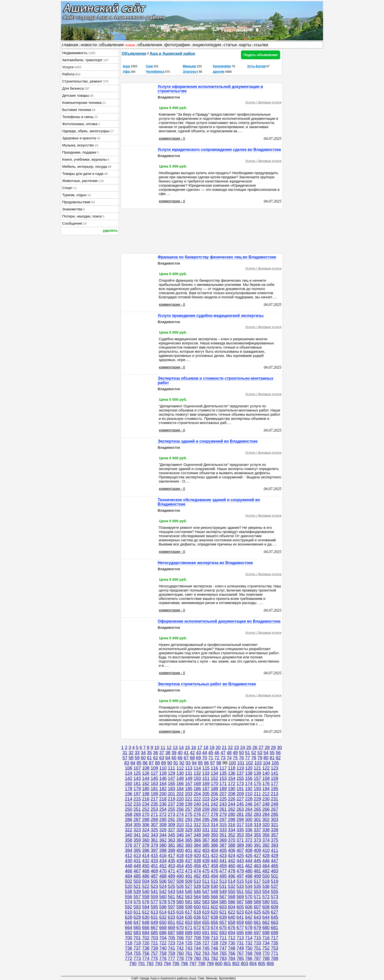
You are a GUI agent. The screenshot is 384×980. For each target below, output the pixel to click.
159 (275, 778)
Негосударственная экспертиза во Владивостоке (205, 563)
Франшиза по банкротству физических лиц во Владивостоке (217, 257)
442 (232, 861)
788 (266, 958)
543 (171, 892)
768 (249, 953)
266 (266, 809)
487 (154, 876)
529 (206, 886)
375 (275, 840)
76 (241, 758)
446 (266, 861)
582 (197, 902)
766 (232, 953)
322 (129, 830)
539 (137, 892)
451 (154, 866)
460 (232, 866)
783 (223, 958)
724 (180, 943)
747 (223, 948)
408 (249, 850)
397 (154, 850)
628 (129, 917)
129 (171, 773)
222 (197, 799)
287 (137, 820)
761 (189, 953)
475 (206, 871)
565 (206, 897)
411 (275, 850)
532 (232, 886)
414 (146, 856)
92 (182, 763)
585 (223, 902)
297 (223, 820)
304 (129, 825)
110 (163, 768)
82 (278, 758)
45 (211, 753)
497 (240, 876)
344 (163, 835)
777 (171, 958)
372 (249, 840)
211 (257, 794)
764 (215, 953)
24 (243, 748)
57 (125, 758)
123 (275, 768)
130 (180, 773)
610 (129, 912)
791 (142, 964)
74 (229, 758)
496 (232, 876)
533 (240, 886)
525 (171, 886)
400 (180, 850)
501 (275, 876)
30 (279, 748)
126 (146, 773)
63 (162, 758)
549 (223, 892)
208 (232, 794)
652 (180, 922)
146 (163, 778)
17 (200, 748)
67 (186, 758)
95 (200, 763)
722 (163, 943)
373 (257, 840)
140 (266, 773)
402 (197, 850)
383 (189, 845)
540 (146, 892)
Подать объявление (261, 55)
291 (171, 820)
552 (249, 892)
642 (249, 917)
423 (223, 856)
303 (275, 820)
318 (249, 825)
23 (237, 748)
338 (266, 830)
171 (223, 784)
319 (257, 825)
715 (257, 938)
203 (189, 794)
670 (180, 928)
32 (131, 753)
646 (129, 922)
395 (137, 850)
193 (257, 789)
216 (146, 799)
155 (240, 778)
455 (189, 866)
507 (171, 881)
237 (171, 804)
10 (157, 748)
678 (249, 928)
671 (189, 928)
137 (240, 773)
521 (137, 886)
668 (163, 928)
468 (146, 871)
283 (257, 814)
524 (163, 886)
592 (129, 907)
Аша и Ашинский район (172, 54)
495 (223, 876)
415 (154, 856)
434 (163, 861)
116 (215, 768)
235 (154, 804)
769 (257, 953)
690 (197, 933)
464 (266, 866)
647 (137, 922)
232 (129, 804)
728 (215, 943)
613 (154, 912)
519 (275, 881)
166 (180, 784)
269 (137, 814)
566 (215, 897)
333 (223, 830)
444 (249, 861)
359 (137, 840)
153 (223, 778)
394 (129, 850)
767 (240, 953)
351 (223, 835)
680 (266, 928)
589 (257, 902)
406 (232, 850)
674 (215, 928)
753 (275, 948)
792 (150, 964)
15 (187, 748)
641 (240, 917)
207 (223, 794)
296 (215, 820)
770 (266, 953)
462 (249, 866)
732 (249, 943)
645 (275, 917)
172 (232, 784)
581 (189, 902)
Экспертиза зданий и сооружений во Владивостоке (208, 441)
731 (240, 943)
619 (206, 912)
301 (257, 820)
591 (275, 902)
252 (146, 809)
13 (175, 748)
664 (129, 928)
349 (206, 835)
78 (254, 758)
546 (197, 892)
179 (137, 789)
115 (206, 768)
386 (215, 845)
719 (137, 943)
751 (257, 948)
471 (171, 871)
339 (275, 830)
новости (89, 45)
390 (249, 845)
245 (240, 804)
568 (232, 897)
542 (163, 892)
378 (146, 845)
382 (180, 845)
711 (223, 938)
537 (275, 886)
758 (163, 953)
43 (198, 753)
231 (275, 799)
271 (154, 814)
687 (171, 933)
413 (137, 856)
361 (154, 840)
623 (240, 912)
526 (180, 886)
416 (163, 856)
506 (163, 881)
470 (163, 871)
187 (206, 789)
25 (249, 748)
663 (275, 922)
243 (223, 804)
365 (189, 840)
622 (232, 912)
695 (240, 933)
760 (180, 953)
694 (232, 933)
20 (218, 748)
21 (224, 748)
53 (260, 753)
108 (146, 768)
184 (180, 789)
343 (154, 835)
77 (248, 758)
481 (257, 871)
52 (254, 753)
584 (215, 902)
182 (163, 789)
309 (171, 825)
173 (240, 784)
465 (275, 866)
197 (137, 794)
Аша (126, 66)
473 (189, 871)
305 (137, 825)
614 (163, 912)
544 (180, 892)
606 (249, 907)
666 (146, 928)
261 (223, 809)
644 (266, 917)
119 (240, 768)
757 (154, 953)
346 (180, 835)
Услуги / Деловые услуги (263, 102)
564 (197, 897)
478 (232, 871)
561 (171, 897)
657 (223, 922)
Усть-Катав (256, 66)
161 (137, 784)
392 (266, 845)
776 (163, 958)
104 (266, 763)
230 (266, 799)
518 (266, 881)
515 (240, 881)
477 (223, 871)
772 (129, 958)
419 (189, 856)
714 (249, 938)
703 (154, 938)
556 (129, 897)
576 (146, 902)
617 (189, 912)
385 (206, 845)
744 (197, 948)
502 (129, 881)
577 (154, 902)
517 (257, 881)
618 (197, 912)
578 (163, 902)
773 (137, 958)
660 (249, 922)
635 (189, 917)
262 (232, 809)
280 (232, 814)
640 (232, 917)
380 (163, 845)
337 (257, 830)
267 (275, 809)
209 (240, 794)
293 (189, 820)
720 (146, 943)
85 (139, 763)
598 (180, 907)
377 (137, 845)
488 (163, 876)
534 (249, 886)
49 (235, 753)
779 (189, 958)
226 (232, 799)
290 (163, 820)
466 (129, 871)
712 (232, 938)
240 (197, 804)
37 (162, 753)
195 (275, 789)
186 (197, 789)
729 (223, 943)
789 (275, 958)
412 (129, 856)
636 (197, 917)
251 (137, 809)
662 (266, 922)
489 (171, 876)
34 (143, 753)
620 (215, 912)
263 (240, 809)
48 (229, 753)
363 (171, 840)
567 (223, 897)
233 (137, 804)
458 (215, 866)
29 (273, 748)
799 (210, 964)
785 (240, 958)
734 (266, 943)
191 (240, 789)
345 (171, 835)
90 (170, 763)
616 (180, 912)
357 (275, 835)
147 (171, 778)
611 (137, 912)
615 (171, 912)
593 (137, 907)
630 (146, 917)
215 (137, 799)
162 (146, 784)
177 (275, 784)
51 (248, 753)
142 (129, 778)
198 (146, 794)
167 (189, 784)
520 (129, 886)
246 (249, 804)
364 (180, 840)
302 (266, 820)
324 (146, 830)
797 (193, 964)
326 (163, 830)
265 (257, 809)
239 (189, 804)
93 (188, 763)
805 (262, 964)
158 (266, 778)
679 (257, 928)
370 (232, 840)
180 (146, 789)
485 (137, 876)
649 (154, 922)
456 (197, 866)
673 (206, 928)
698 (266, 933)
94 (194, 763)
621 (223, 912)
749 (240, 948)
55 (272, 753)
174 (249, 784)
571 (257, 897)
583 (206, 902)
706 (180, 938)
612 (146, 912)
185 (189, 789)
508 (180, 881)
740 (163, 948)
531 (223, 886)
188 (215, 789)
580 (180, 902)
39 (174, 753)
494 (215, 876)
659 (240, 922)
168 (197, 784)
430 (129, 861)
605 (240, 907)
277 (206, 814)
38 (168, 753)
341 (137, 835)
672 (197, 928)
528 (197, 886)
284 (266, 814)
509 (189, 881)
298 (232, 820)
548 (215, 892)
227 (240, 799)
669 (171, 928)
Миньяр (189, 66)
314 (215, 825)
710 (215, 938)
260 (215, 809)
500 (266, 876)
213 (275, 794)
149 (189, 778)
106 (129, 768)
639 (223, 917)
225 (223, 799)
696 (249, 933)
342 (146, 835)
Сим (149, 66)
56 (278, 753)
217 (154, 799)
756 (146, 953)
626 (266, 912)
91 (176, 763)
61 (149, 758)
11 (163, 748)
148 (180, 778)
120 (249, 768)
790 (133, 964)
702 (146, 938)
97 (213, 763)
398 (163, 850)
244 (232, 804)
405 (223, 850)
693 (223, 933)
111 (171, 768)
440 (215, 861)
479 (240, 871)
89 (164, 763)
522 (146, 886)
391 (257, 845)
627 (275, 912)
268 (129, 814)
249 (275, 804)
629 (137, 917)
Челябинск (155, 72)
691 (206, 933)
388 (232, 845)
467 (137, 871)
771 (275, 953)
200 (163, 794)
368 (215, 840)
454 (180, 866)
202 (180, 794)
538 (129, 892)
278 (215, 814)
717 (275, 938)
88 (157, 763)
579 (171, 902)
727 (206, 943)
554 (266, 892)
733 (257, 943)
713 (240, 938)
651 (171, 922)
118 (232, 768)
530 (215, 886)
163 (154, 784)
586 (232, 902)
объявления (117, 45)
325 (154, 830)
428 (266, 856)
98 (219, 763)
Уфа (126, 72)
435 (171, 861)
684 (146, 933)
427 (257, 856)
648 (146, 922)
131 (189, 773)
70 (205, 758)
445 (257, 861)
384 (197, 845)
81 (272, 758)
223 (206, 799)
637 (206, 917)
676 (232, 928)
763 (206, 953)
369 (223, 840)
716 (266, 938)
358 (129, 840)
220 (180, 799)
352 (232, 835)
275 (189, 814)
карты (245, 45)
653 (189, 922)
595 (154, 907)
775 (154, 958)
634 (180, 917)
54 (266, 753)
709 (206, 938)
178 (129, 789)
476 (215, 871)
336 (249, 830)
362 (163, 840)
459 (223, 866)
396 (146, 850)
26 (255, 748)
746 (215, 948)
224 (215, 799)
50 (241, 753)
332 (215, 830)
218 (163, 799)
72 (217, 758)
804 (253, 964)
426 (249, 856)
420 (197, 856)
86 (145, 763)
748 (232, 948)
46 (217, 753)
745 (206, 948)
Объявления (134, 54)
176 (266, 784)
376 (129, 845)
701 (137, 938)
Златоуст (190, 72)
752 (266, 948)
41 (186, 753)
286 (129, 820)
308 (163, 825)
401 (189, 850)
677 (240, 928)
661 (257, 922)
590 (266, 902)
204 (197, 794)
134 (215, 773)
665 (137, 928)
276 (197, 814)
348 (197, 835)
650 (163, 922)
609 (275, 907)
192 (249, 789)
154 (232, 778)
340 (129, 835)
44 (205, 753)
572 (266, 897)
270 (146, 814)
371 (240, 840)
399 (171, 850)
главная (70, 45)
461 (240, 866)
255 (171, 809)
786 (249, 958)
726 (197, 943)
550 (232, 892)
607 (257, 907)
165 (171, 784)
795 (176, 964)
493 (206, 876)
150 (197, 778)
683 (137, 933)
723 (171, 943)
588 (249, 902)
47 (223, 753)
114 (197, 768)
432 (146, 861)
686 (163, 933)
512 (215, 881)
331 (206, 830)
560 (163, 897)
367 (206, 840)
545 (189, 892)
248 (266, 804)
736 (129, 948)
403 (206, 850)
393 (275, 845)
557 (137, 897)
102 (249, 763)
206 (215, 794)
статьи (230, 45)
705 (171, 938)
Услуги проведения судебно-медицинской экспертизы (211, 316)
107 (137, 768)
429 (275, 856)
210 (249, 794)
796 (184, 964)
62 (156, 758)
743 (189, 948)
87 (151, 763)
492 (197, 876)
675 (223, 928)
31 (125, 753)
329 (189, 830)
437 (189, 861)
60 (143, 758)
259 (206, 809)
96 (206, 763)
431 (137, 861)
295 (206, 820)
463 (257, 866)
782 (215, 958)
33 (137, 753)
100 (232, 763)
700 (129, 938)
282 (249, 814)
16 (193, 748)
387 (223, 845)
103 (258, 763)
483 (275, 871)
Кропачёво (222, 66)
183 (171, 789)
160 (129, 784)
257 (189, 809)
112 (180, 768)
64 (168, 758)
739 (154, 948)
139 (257, 773)
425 (240, 856)
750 (249, 948)
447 (275, 861)
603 (223, 907)
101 (241, 763)
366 (197, 840)
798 (202, 964)
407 (240, 850)
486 (146, 876)
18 (206, 748)
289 (154, 820)
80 (266, 758)
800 (219, 964)
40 (180, 753)
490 (180, 876)
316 (232, 825)
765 (223, 953)
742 (180, 948)
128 (163, 773)
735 (275, 943)
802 (236, 964)
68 (192, 758)
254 (163, 809)
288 (146, 820)
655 (206, 922)
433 (154, 861)
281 (240, 814)
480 (249, 871)
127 (154, 773)
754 (129, 953)
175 (257, 784)
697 (257, 933)
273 (171, 814)
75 (235, 758)
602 (215, 907)
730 (232, 943)
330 (197, 830)
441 (223, 861)
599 (189, 907)
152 (215, 778)
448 (129, 866)
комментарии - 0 (172, 138)
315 (223, 825)
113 (189, 768)
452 (163, 866)
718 (129, 943)
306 (146, 825)
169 (206, 784)
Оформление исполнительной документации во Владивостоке (219, 621)
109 (154, 768)
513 (223, 881)
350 (215, 835)
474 (197, 871)
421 (206, 856)
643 (257, 917)
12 (169, 748)
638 (215, 917)
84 (133, 763)
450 (146, 866)
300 (249, 820)
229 (257, 799)
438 (197, 861)
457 (206, 866)
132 (197, 773)
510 (197, 881)
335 (240, 830)
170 (215, 784)
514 (232, 881)
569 (240, 897)
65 (174, 758)
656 (215, 922)
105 (275, 763)
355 (257, 835)
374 (266, 840)
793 (159, 964)
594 (146, 907)
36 (156, 753)
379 (154, 845)
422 (215, 856)
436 (180, 861)
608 (266, 907)
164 (163, 784)
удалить (110, 230)
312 (197, 825)
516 (249, 881)
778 (180, 958)
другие (219, 72)
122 (266, 768)
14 (181, 748)
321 (275, 825)
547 (206, 892)
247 (257, 804)
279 (223, 814)
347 (189, 835)
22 (230, 748)
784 (232, 958)
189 (223, 789)
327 (171, 830)
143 (137, 778)
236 (163, 804)
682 (129, 933)
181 (154, 789)
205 (206, 794)
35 (149, 753)
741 (171, 948)
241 (206, 804)
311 (189, 825)
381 (171, 845)
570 (249, 897)
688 (180, 933)
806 (270, 964)
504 (146, 881)
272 (163, 814)
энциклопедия (207, 45)
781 (206, 958)
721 (154, 943)
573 (275, 897)
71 (211, 758)
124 (129, 773)
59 (137, 758)
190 (232, 789)
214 (129, 799)
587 (240, 902)
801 (227, 964)
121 (257, 768)
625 (257, 912)
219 (171, 799)
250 (129, 809)
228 (249, 799)
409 (257, 850)
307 (154, 825)
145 (154, 778)
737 (137, 948)
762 (197, 953)
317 (240, 825)
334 (232, 830)
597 (171, 907)
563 (189, 897)
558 (146, 897)
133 (206, 773)
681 (275, 928)
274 (180, 814)
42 (192, 753)
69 (198, 758)
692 (215, 933)
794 (167, 964)
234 (146, 804)
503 (137, 881)
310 (180, 825)
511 (206, 881)
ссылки (261, 45)
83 (127, 763)
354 (249, 835)
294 (197, 820)
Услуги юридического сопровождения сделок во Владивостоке (219, 150)
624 (249, 912)
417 (171, 856)
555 (275, 892)
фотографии (177, 45)
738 (146, 948)
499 (257, 876)
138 (249, 773)
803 (244, 964)
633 (171, 917)
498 (249, 876)
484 (129, 876)
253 (154, 809)
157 (257, 778)
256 (180, 809)
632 (163, 917)
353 (240, 835)
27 (261, 748)
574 (129, 902)
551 (240, 892)
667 (154, 928)
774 (146, 958)
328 (180, 830)
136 (232, 773)
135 (223, 773)
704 (163, 938)
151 (206, 778)
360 (146, 840)
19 (212, 748)
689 (189, 933)
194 (266, 789)
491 (189, 876)
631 (154, 917)
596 (163, 907)
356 (266, 835)
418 (180, 856)
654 (197, 922)
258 (197, 809)
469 (154, 871)
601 (206, 907)
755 (137, 953)
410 (266, 850)
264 (249, 809)
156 (249, 778)
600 (197, 907)
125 (137, 773)
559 (154, 897)
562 (180, 897)
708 (197, 938)
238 (180, 804)
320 (266, 825)
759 (171, 953)
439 (206, 861)
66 (180, 758)
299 (240, 820)
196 (129, 794)
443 (240, 861)
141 (275, 773)
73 (223, 758)
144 (146, 778)
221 (189, 799)
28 (267, 748)
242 (215, 804)
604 (232, 907)
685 (154, 933)
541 (154, 892)
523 (154, 886)
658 (232, 922)
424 (232, 856)
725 (189, 943)
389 (240, 845)
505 (154, 881)
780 (197, 958)
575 (137, 902)
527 (189, 886)
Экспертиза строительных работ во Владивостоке (207, 684)
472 (180, 871)
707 (189, 938)
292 (180, 820)
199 (154, 794)
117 (223, 768)
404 (215, 850)
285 (275, 814)
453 (171, 866)
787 (257, 958)
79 (260, 758)
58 (131, 758)
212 (266, 794)
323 (137, 830)
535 (257, 886)
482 (266, 871)
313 (206, 825)
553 (257, 892)
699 (275, 933)
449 (137, 866)
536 (266, 886)
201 (171, 794)
